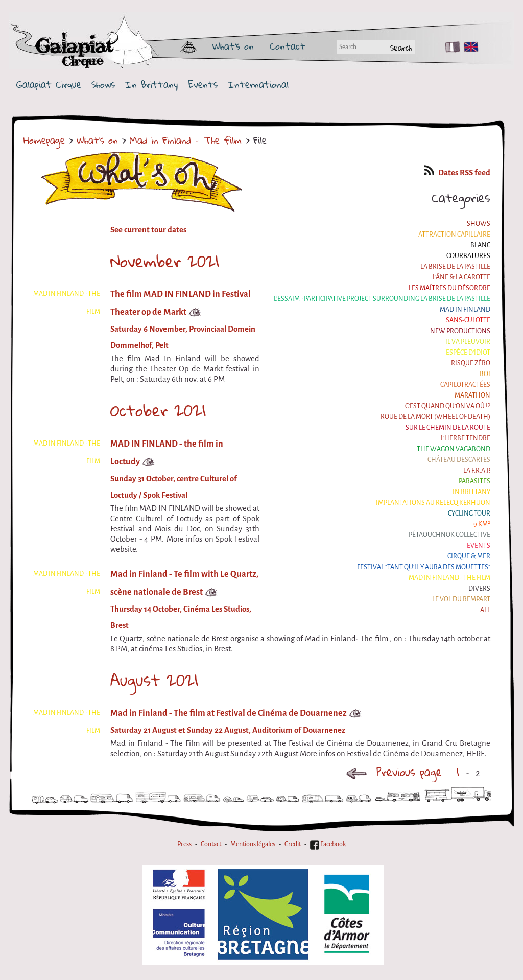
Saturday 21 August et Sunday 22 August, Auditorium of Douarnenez (228, 730)
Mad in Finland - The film (186, 140)
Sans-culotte (468, 320)
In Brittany (151, 85)
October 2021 (158, 410)
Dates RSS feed (457, 173)
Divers (479, 589)
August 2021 (154, 680)
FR (450, 47)
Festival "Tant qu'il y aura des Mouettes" (424, 567)
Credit (293, 844)
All (485, 610)
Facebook (328, 844)
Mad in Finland (465, 310)
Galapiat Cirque (49, 85)
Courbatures (468, 256)
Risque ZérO (471, 363)
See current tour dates (148, 230)
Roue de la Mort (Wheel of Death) (435, 417)
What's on (233, 46)
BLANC (480, 245)
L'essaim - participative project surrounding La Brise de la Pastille (382, 299)
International (258, 85)
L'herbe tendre (466, 438)
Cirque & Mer (469, 556)
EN (469, 47)
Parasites (474, 481)
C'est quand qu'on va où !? (448, 406)
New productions (460, 331)
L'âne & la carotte (461, 277)
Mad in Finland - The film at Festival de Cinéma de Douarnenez (229, 713)
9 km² (482, 524)
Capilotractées (465, 385)
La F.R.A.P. (477, 471)
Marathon (472, 395)
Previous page (394, 772)
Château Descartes (459, 460)
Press (184, 844)
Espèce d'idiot (468, 353)
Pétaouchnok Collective (449, 535)
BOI (485, 374)
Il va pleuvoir (468, 342)
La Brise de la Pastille (455, 267)
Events (203, 85)
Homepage (44, 140)
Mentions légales (253, 844)
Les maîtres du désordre (449, 288)
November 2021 (165, 261)
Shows (103, 85)
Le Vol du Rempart (461, 599)
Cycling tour (469, 514)
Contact (288, 46)
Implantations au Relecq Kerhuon (433, 503)
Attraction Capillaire (454, 235)
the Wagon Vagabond (454, 449)
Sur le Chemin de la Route (448, 428)
